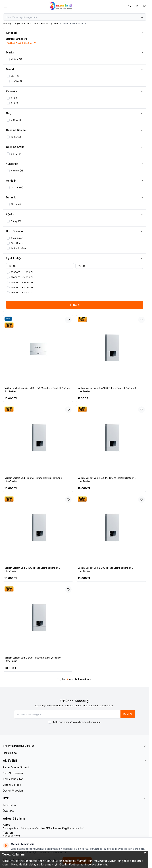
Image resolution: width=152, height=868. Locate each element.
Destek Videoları (13, 791)
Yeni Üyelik (10, 805)
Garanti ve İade (12, 785)
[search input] (75, 17)
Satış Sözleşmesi (13, 773)
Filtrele (75, 305)
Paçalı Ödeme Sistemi (16, 767)
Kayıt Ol (128, 714)
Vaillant (9, 388)
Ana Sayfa (8, 23)
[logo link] (67, 6)
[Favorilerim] (130, 6)
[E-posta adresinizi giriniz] (75, 714)
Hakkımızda (10, 753)
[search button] (142, 17)
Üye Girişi (9, 811)
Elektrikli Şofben (50, 23)
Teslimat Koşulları (13, 779)
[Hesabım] (137, 6)
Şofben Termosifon (27, 23)
